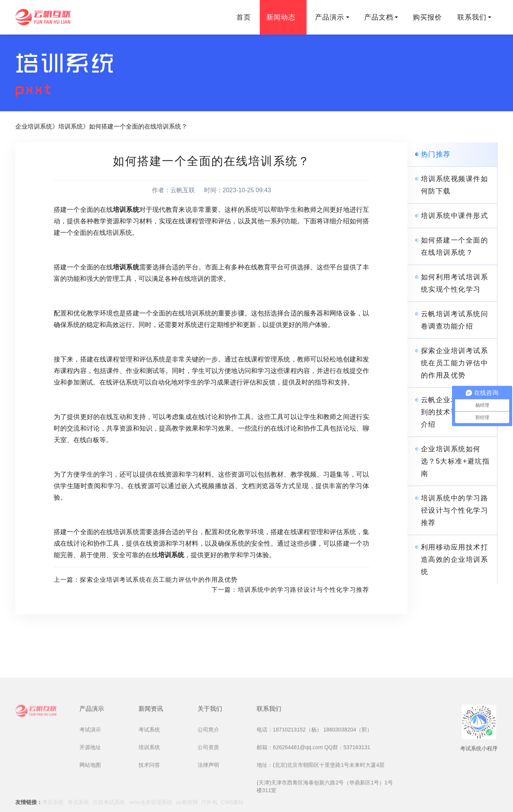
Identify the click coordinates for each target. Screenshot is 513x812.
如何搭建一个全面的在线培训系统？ (138, 126)
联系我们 (474, 17)
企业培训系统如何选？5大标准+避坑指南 (455, 461)
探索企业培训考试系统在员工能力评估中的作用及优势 (455, 363)
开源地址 (90, 797)
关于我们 (210, 759)
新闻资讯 (151, 759)
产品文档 (381, 17)
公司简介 (208, 780)
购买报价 (427, 17)
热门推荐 (436, 154)
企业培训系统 (34, 126)
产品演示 (332, 17)
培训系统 (71, 126)
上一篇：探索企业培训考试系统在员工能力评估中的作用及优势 (146, 580)
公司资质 (208, 797)
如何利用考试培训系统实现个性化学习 (455, 283)
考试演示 (90, 780)
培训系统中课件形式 (455, 216)
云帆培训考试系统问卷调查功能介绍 (455, 320)
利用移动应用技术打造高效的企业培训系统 (455, 559)
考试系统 (149, 780)
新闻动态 (283, 17)
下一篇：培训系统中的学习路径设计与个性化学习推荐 (290, 590)
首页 (244, 17)
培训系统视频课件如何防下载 (455, 185)
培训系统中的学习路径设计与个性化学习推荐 (455, 510)
